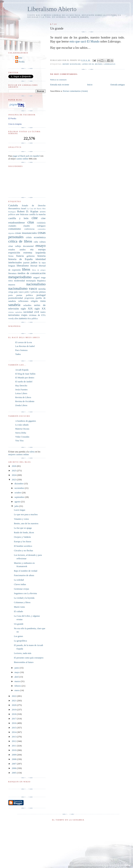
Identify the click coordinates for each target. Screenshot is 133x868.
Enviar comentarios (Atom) (75, 91)
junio (17, 668)
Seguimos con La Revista (25, 593)
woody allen (13, 319)
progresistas (29, 298)
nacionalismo (36, 284)
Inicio (90, 85)
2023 (14, 480)
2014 (14, 732)
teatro (43, 312)
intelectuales (15, 262)
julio (17, 506)
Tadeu (18, 354)
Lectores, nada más (23, 653)
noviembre (20, 488)
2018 (14, 714)
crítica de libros (20, 241)
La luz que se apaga (23, 528)
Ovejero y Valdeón (22, 537)
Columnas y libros (22, 602)
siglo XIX (27, 309)
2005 (14, 773)
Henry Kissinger (72, 64)
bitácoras (24, 214)
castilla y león (18, 218)
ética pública (32, 319)
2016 (14, 723)
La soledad (19, 580)
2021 (14, 701)
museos (12, 285)
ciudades (12, 226)
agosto (18, 502)
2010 (14, 750)
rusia (43, 301)
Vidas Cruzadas (22, 437)
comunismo (15, 229)
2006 (14, 768)
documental (28, 246)
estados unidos (17, 250)
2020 (14, 705)
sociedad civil (31, 312)
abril (17, 677)
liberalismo (23, 265)
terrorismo (14, 315)
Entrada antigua (118, 85)
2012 (14, 741)
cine (35, 218)
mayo (17, 672)
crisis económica (36, 237)
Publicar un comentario (58, 80)
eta (32, 249)
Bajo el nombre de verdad (25, 571)
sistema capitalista (15, 312)
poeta (10, 295)
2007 (14, 764)
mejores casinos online (19, 454)
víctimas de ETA (37, 315)
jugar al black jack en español (26, 156)
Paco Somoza (21, 350)
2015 (14, 728)
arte (18, 214)
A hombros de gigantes (26, 421)
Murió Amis (19, 607)
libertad (34, 266)
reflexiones (23, 301)
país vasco (19, 292)
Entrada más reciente (60, 85)
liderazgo (110, 64)
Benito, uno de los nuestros (26, 523)
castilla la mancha (37, 214)
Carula (19, 58)
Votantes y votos (21, 519)
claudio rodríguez (34, 226)
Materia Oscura (22, 429)
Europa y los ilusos (22, 541)
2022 (14, 696)
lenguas (12, 266)
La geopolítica (20, 641)
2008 (14, 759)
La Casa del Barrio (34, 209)
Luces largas (19, 510)
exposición (14, 252)
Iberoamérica (14, 208)
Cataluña (13, 205)
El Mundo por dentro (25, 378)
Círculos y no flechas (23, 550)
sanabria (14, 305)
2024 (14, 475)
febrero (18, 686)
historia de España (20, 259)
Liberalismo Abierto (52, 9)
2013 (14, 737)
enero (17, 690)
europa (42, 249)
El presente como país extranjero (29, 658)
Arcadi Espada (22, 370)
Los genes (18, 636)
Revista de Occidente (25, 401)
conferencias (29, 229)
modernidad (19, 281)
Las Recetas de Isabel (25, 346)
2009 (14, 755)
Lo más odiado (22, 425)
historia (41, 256)
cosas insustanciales (26, 233)
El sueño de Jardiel (24, 382)
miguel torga (39, 277)
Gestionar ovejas (21, 589)
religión (34, 301)
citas (31, 222)
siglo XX (40, 309)
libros (26, 269)
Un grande (19, 624)
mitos (11, 281)
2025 (14, 471)
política (29, 295)
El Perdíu (20, 62)
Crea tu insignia (15, 124)
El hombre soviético (23, 546)
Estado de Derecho (34, 205)
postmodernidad (16, 298)
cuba (36, 242)
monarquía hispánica (36, 281)
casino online (22, 159)
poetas (19, 295)
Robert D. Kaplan (28, 211)
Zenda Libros (21, 405)
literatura (12, 273)
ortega (11, 292)
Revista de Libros (23, 397)
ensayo (41, 246)
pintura (42, 292)
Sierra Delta (21, 433)
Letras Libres (21, 393)
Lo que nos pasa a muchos (26, 514)
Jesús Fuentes (21, 390)
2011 (14, 746)
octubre (18, 493)
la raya (42, 263)
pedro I (27, 292)
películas (35, 292)
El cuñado (18, 611)
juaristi (26, 263)
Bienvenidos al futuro (24, 662)
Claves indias (20, 584)
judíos (34, 262)
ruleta (32, 452)
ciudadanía (41, 223)
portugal (41, 295)
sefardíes (27, 305)
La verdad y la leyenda (24, 598)
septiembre (20, 497)
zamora (23, 318)
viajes (24, 315)
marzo (18, 681)
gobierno (31, 256)
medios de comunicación (32, 273)
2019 (14, 710)
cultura (42, 242)
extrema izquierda (34, 252)
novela (42, 289)
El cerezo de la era (24, 342)
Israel (24, 208)
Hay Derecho (21, 386)
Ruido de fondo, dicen (24, 532)
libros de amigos (39, 270)
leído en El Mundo (92, 64)
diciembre (19, 484)
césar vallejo (15, 246)
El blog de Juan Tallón (25, 374)
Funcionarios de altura (24, 575)
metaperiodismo (20, 277)
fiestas (11, 256)
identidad (41, 259)
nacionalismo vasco (23, 288)
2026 (14, 466)
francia (20, 256)
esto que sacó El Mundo (84, 41)
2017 (14, 719)
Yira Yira (19, 441)
